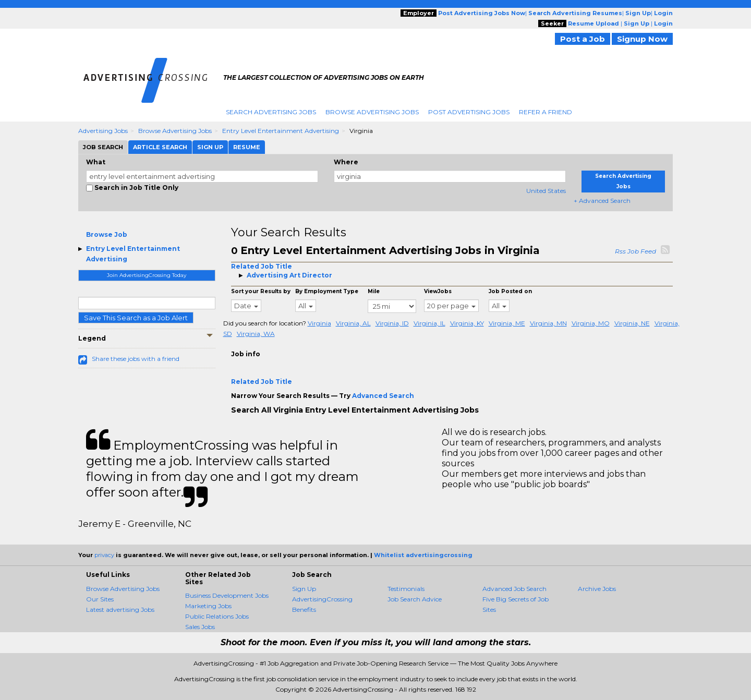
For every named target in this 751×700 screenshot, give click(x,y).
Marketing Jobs (208, 606)
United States (546, 191)
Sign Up (304, 589)
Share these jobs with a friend (136, 359)
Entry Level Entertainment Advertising (281, 131)
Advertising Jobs (103, 131)
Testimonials (406, 589)
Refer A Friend (546, 112)
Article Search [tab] (160, 147)
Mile (374, 291)
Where (346, 162)
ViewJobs (438, 291)
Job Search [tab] (103, 147)
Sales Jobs (200, 627)
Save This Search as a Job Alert (136, 318)
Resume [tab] (247, 147)
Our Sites (100, 599)
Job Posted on (510, 291)
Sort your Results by (261, 291)
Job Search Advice (415, 599)
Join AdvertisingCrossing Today (147, 275)
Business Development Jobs (227, 595)
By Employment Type (327, 291)
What (96, 162)
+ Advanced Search (602, 201)
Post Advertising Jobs (469, 112)
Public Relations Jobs (217, 616)
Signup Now (642, 39)
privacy (104, 555)
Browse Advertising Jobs (372, 112)
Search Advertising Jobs (271, 112)
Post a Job (583, 39)
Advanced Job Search (514, 589)
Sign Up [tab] (210, 147)
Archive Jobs (597, 589)
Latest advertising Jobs (120, 610)
